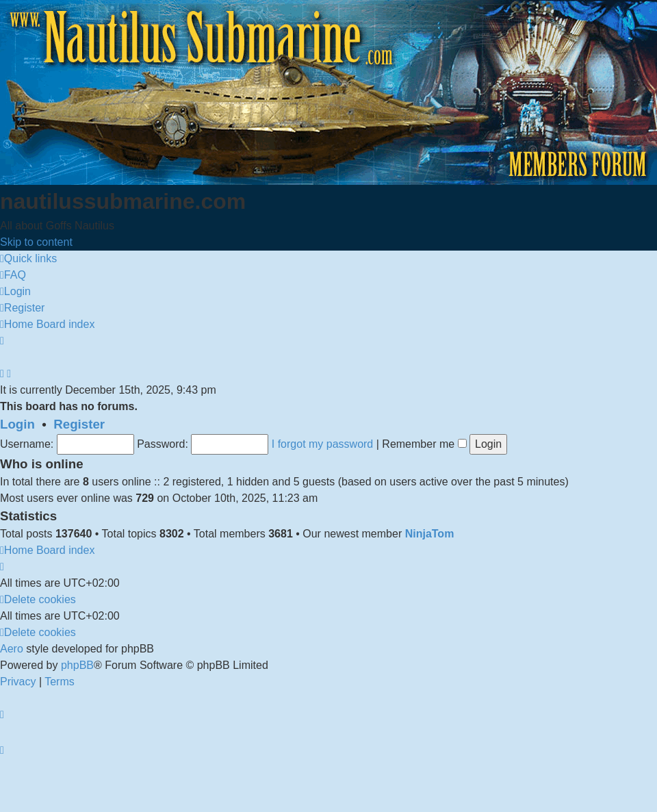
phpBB (77, 665)
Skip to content (36, 242)
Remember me (424, 444)
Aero (12, 649)
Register (79, 424)
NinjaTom (430, 534)
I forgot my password (323, 444)
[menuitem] (13, 275)
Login (17, 424)
